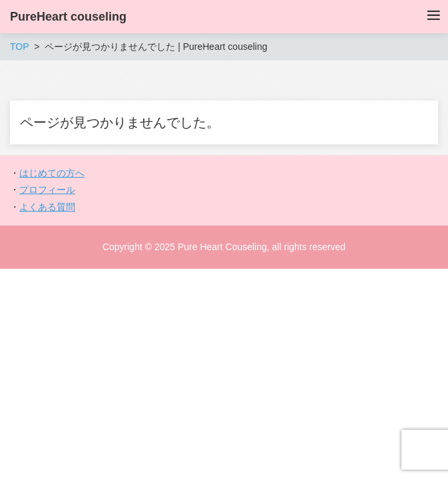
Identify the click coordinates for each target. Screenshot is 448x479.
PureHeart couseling (68, 17)
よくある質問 (47, 207)
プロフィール (47, 190)
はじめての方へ (52, 173)
